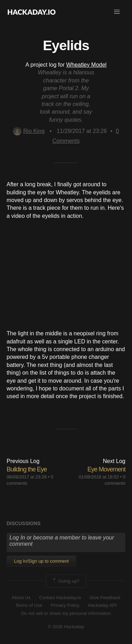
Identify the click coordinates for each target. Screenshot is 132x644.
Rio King (29, 131)
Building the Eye (27, 469)
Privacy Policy (65, 605)
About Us (21, 598)
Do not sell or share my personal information (66, 613)
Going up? (65, 581)
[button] (117, 12)
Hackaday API (102, 605)
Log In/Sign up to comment (41, 561)
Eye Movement (106, 469)
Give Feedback (105, 598)
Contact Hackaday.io (60, 598)
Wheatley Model (86, 65)
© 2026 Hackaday (66, 627)
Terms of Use (29, 605)
